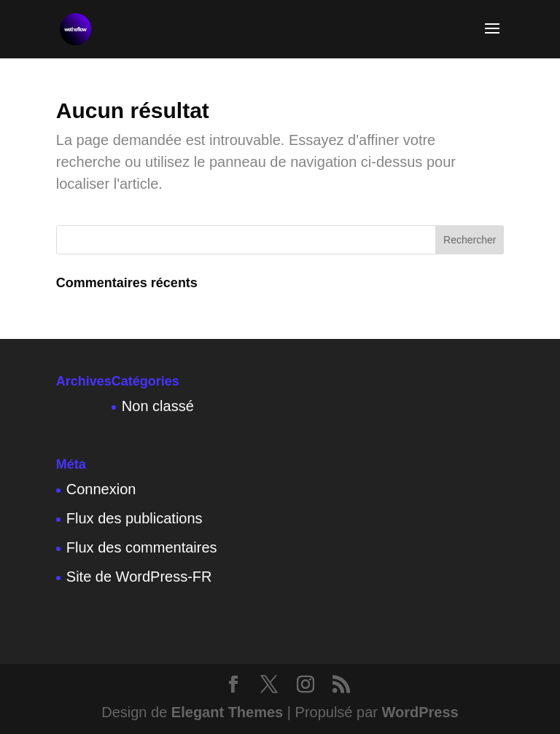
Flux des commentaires (142, 547)
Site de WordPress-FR (139, 577)
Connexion (101, 489)
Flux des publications (135, 518)
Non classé (158, 406)
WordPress (420, 712)
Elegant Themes (227, 712)
